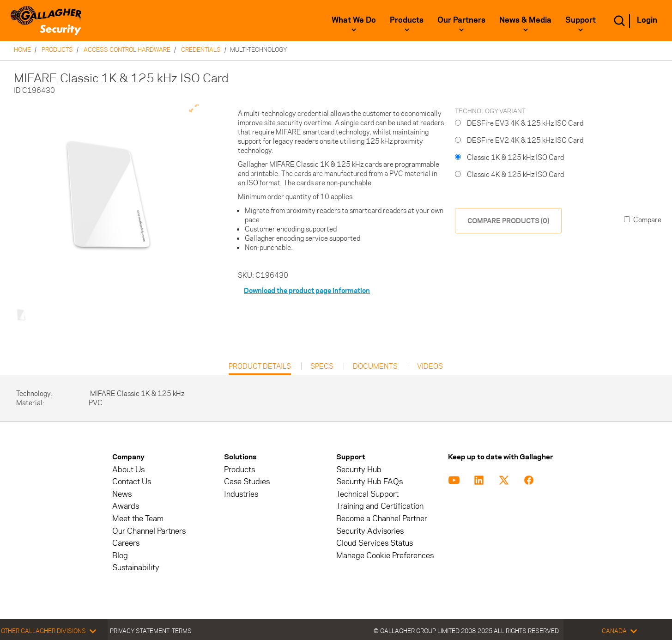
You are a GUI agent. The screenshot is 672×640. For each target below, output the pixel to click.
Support (581, 20)
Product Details (260, 369)
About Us (128, 470)
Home (22, 49)
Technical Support (367, 494)
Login (647, 20)
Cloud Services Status (375, 543)
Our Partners (461, 20)
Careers (126, 543)
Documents (375, 366)
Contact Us (132, 482)
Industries (241, 494)
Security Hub (359, 470)
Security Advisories (370, 531)
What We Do (354, 20)
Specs (322, 366)
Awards (126, 506)
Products (407, 20)
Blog (120, 556)
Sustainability (136, 568)
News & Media (525, 20)
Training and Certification (380, 506)
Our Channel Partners (149, 531)
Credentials (201, 49)
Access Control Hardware (127, 49)
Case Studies (247, 482)
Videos (430, 366)
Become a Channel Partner (382, 519)
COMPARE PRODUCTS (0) (508, 221)
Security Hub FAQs (369, 482)
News (122, 494)
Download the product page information (307, 290)
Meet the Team (138, 519)
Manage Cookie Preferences (385, 556)
